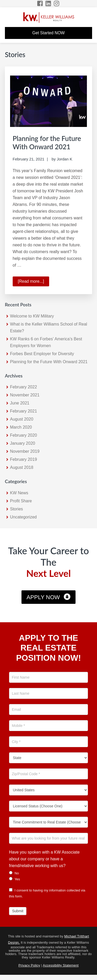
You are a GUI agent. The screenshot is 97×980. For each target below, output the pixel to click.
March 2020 (21, 427)
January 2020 (23, 443)
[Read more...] (33, 282)
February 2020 (24, 435)
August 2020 (22, 419)
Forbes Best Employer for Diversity (42, 354)
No (14, 873)
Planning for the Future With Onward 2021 (47, 142)
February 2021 (24, 411)
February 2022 (24, 387)
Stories (17, 509)
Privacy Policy (29, 965)
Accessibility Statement (61, 965)
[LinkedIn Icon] (48, 4)
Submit (18, 911)
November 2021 (25, 395)
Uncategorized (23, 517)
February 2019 (24, 459)
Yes (15, 879)
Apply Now (43, 597)
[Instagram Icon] (57, 4)
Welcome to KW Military (32, 316)
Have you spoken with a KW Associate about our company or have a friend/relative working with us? (44, 859)
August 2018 (22, 467)
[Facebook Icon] (40, 4)
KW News (19, 493)
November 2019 (25, 451)
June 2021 (20, 403)
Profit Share (21, 501)
